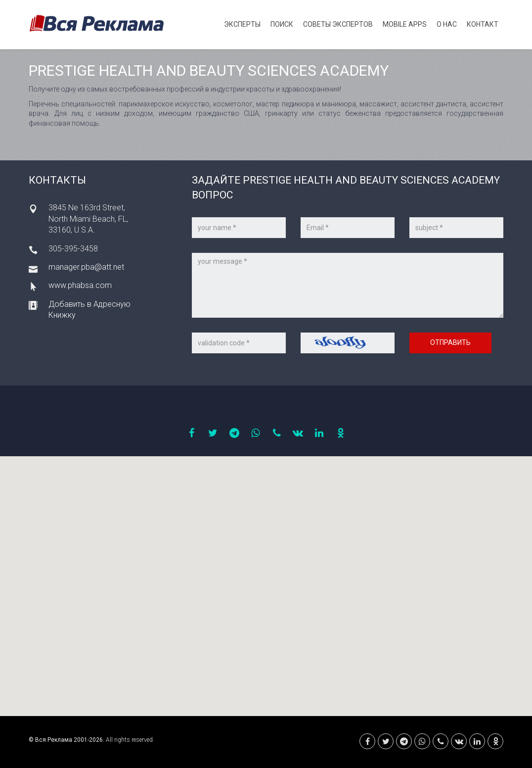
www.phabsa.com (80, 285)
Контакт (483, 24)
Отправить (450, 342)
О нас (447, 24)
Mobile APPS (405, 24)
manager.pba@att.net (86, 267)
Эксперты (242, 24)
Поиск (282, 24)
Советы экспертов (338, 24)
